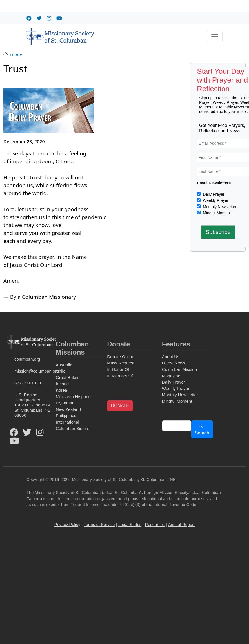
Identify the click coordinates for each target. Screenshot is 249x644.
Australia (64, 365)
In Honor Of (118, 369)
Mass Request (121, 363)
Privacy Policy (67, 525)
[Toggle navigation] (215, 37)
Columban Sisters (73, 428)
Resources (155, 525)
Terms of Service (99, 525)
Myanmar (65, 403)
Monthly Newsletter (219, 207)
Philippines (66, 415)
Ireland (62, 384)
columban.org (27, 359)
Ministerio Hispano (73, 397)
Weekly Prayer (215, 200)
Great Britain (68, 377)
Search (202, 433)
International (67, 422)
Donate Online (121, 357)
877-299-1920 (28, 383)
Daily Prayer (213, 194)
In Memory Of (120, 376)
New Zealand (68, 409)
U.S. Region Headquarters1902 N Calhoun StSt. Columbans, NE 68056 (32, 405)
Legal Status (130, 525)
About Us (171, 357)
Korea (61, 390)
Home (16, 55)
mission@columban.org (34, 371)
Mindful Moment (216, 213)
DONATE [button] (120, 406)
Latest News (174, 363)
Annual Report (182, 525)
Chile (61, 371)
